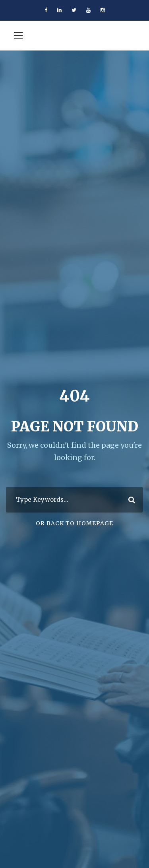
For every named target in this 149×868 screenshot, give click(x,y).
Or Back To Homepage (74, 523)
